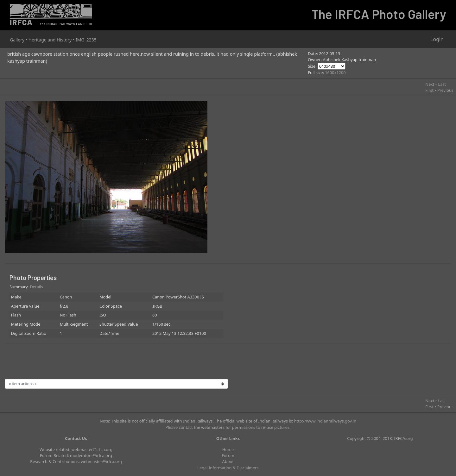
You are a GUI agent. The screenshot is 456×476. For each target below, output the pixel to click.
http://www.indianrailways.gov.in (325, 421)
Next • (431, 84)
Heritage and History (50, 40)
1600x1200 (335, 72)
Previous (445, 90)
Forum (228, 455)
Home (228, 449)
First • (431, 90)
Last (442, 84)
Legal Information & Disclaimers (228, 468)
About (228, 461)
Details (37, 287)
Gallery (17, 40)
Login (437, 39)
